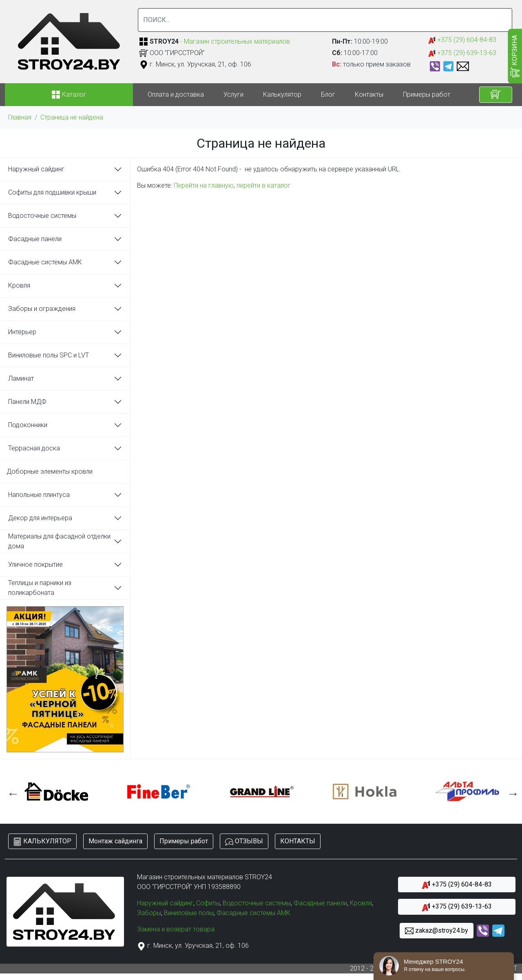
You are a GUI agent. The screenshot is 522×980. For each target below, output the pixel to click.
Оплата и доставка (176, 94)
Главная (20, 117)
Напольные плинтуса (39, 495)
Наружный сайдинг (36, 169)
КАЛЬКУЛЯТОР (42, 841)
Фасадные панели (35, 239)
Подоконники (28, 425)
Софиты (208, 903)
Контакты (369, 94)
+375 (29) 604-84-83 (462, 40)
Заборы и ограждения (42, 309)
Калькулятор (282, 94)
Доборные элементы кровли (50, 471)
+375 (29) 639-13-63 (462, 53)
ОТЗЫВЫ (244, 841)
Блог (328, 94)
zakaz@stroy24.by (437, 931)
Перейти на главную (204, 185)
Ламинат (21, 378)
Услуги (233, 94)
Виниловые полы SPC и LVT (49, 355)
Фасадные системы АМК (45, 262)
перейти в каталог (264, 185)
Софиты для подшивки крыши (52, 192)
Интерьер (22, 332)
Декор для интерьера (40, 518)
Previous (11, 792)
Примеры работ (427, 94)
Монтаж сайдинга (115, 841)
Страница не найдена (72, 117)
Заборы (149, 913)
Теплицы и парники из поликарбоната (40, 588)
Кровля (19, 285)
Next (511, 792)
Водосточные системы (42, 216)
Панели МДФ (27, 402)
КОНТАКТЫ (298, 841)
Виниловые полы (189, 913)
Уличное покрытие (35, 564)
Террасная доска (34, 448)
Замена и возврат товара (176, 929)
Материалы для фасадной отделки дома (59, 541)
